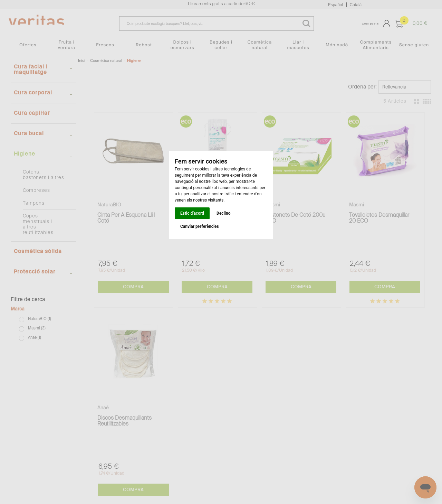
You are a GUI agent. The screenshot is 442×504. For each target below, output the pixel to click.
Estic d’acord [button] (192, 213)
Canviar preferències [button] (200, 226)
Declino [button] (223, 213)
